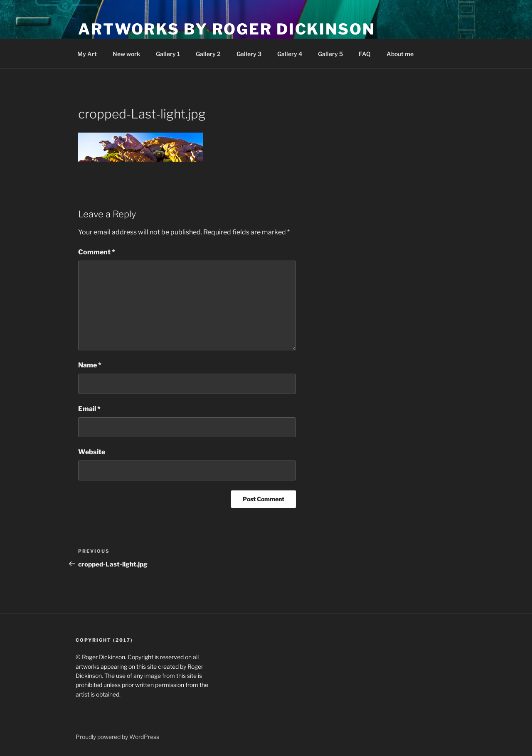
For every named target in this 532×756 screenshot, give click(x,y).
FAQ (365, 54)
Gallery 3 (249, 54)
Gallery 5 (330, 54)
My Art (87, 54)
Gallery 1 (168, 54)
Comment (97, 252)
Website (92, 452)
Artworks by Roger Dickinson (227, 29)
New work (126, 54)
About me (400, 54)
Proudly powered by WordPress (117, 737)
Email (89, 409)
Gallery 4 (290, 54)
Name (90, 365)
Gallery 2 (208, 54)
